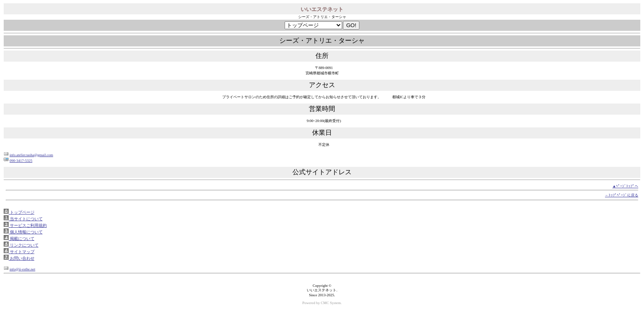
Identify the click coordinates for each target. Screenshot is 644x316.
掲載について (22, 239)
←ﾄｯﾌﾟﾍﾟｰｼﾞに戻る (622, 195)
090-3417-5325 (21, 161)
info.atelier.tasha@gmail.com (31, 155)
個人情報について (26, 232)
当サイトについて (26, 219)
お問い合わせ (22, 258)
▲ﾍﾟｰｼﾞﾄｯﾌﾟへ (625, 186)
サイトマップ (22, 252)
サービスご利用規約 (28, 225)
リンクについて (24, 245)
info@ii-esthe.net (22, 269)
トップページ (22, 212)
